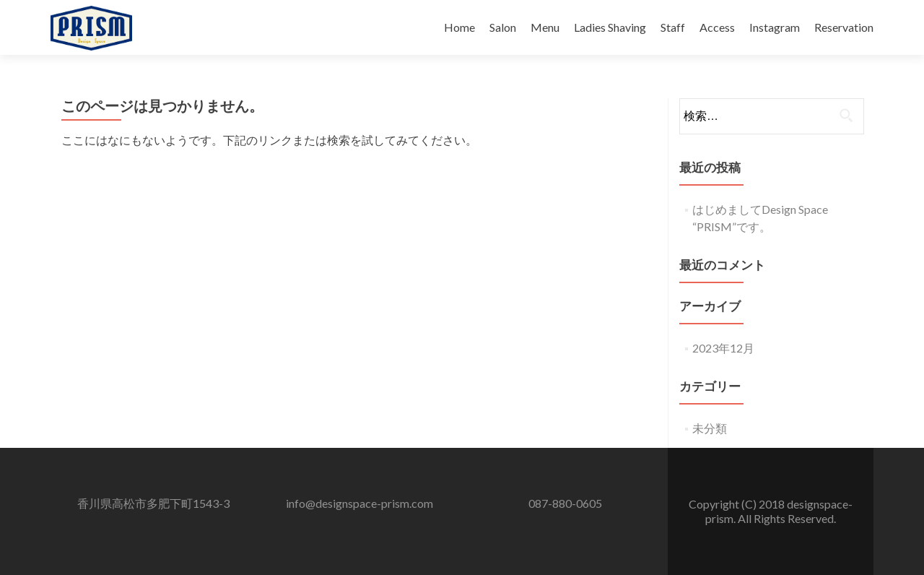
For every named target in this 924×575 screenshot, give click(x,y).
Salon (503, 27)
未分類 (710, 428)
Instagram (775, 27)
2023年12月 (723, 348)
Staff (673, 27)
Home (459, 27)
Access (717, 27)
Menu (545, 27)
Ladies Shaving (610, 27)
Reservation (844, 27)
